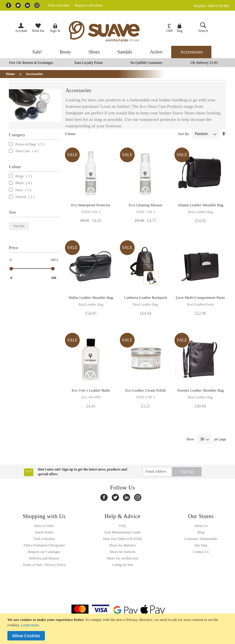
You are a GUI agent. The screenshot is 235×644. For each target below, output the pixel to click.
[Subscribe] (187, 472)
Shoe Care (24, 151)
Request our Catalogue (44, 552)
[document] (118, 629)
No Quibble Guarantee (146, 63)
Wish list (38, 28)
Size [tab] (12, 212)
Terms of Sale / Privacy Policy (44, 565)
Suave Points (44, 532)
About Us (201, 526)
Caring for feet (123, 565)
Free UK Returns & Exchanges (31, 63)
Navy (21, 190)
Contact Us (201, 552)
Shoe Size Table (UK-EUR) (122, 539)
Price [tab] (13, 248)
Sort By (183, 134)
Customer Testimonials (201, 539)
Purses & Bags (27, 144)
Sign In (55, 28)
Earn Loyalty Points (89, 63)
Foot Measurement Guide (123, 532)
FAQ (122, 526)
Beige (21, 176)
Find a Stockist (59, 5)
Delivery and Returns (44, 558)
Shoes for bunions (123, 552)
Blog (201, 532)
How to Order (44, 526)
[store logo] (113, 31)
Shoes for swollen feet (122, 558)
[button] (169, 28)
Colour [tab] (15, 167)
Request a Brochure (89, 5)
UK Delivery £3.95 (204, 63)
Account (21, 31)
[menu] (117, 52)
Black (21, 183)
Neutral (22, 197)
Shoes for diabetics (122, 545)
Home (11, 74)
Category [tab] (17, 135)
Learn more (30, 625)
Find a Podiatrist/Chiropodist (44, 545)
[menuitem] (37, 52)
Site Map (201, 545)
